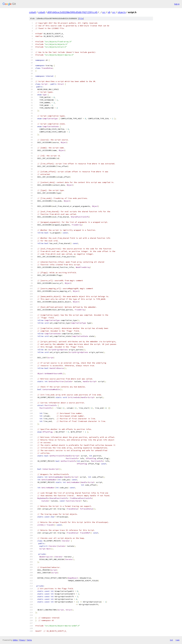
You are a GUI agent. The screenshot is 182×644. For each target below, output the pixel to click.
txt (171, 640)
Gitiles (15, 640)
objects (122, 12)
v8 (109, 12)
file (81, 19)
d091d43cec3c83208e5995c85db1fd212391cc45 (72, 12)
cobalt (33, 12)
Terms (29, 640)
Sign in (177, 4)
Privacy (22, 640)
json (177, 640)
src (104, 12)
